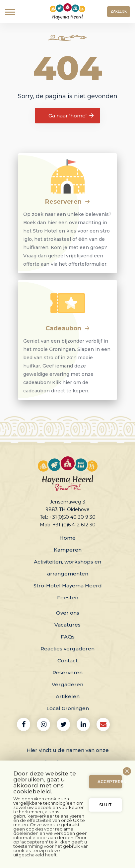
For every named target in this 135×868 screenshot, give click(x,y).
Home (67, 538)
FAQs (68, 637)
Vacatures (67, 625)
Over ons (68, 613)
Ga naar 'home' (72, 116)
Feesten (68, 598)
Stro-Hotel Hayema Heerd (68, 586)
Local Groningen (68, 708)
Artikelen (68, 696)
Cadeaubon (68, 328)
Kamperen (68, 550)
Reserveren (68, 202)
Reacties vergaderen (67, 649)
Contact (67, 661)
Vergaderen (67, 684)
